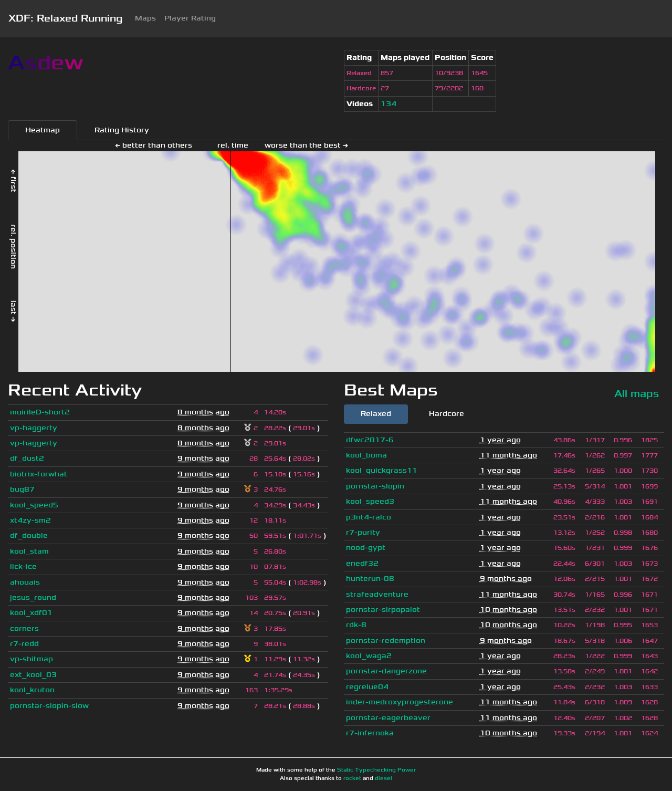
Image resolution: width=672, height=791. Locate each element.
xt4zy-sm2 (30, 520)
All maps (637, 394)
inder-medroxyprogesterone (400, 702)
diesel (384, 778)
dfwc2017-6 (370, 440)
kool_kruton (32, 690)
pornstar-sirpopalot (383, 610)
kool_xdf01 (31, 613)
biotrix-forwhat (39, 474)
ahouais (25, 582)
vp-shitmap (31, 659)
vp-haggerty (34, 428)
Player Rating (190, 18)
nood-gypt (366, 548)
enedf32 (362, 563)
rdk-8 (356, 625)
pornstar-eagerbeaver (388, 718)
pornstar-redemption (386, 641)
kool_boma (366, 455)
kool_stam (29, 551)
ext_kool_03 (33, 675)
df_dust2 (27, 458)
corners (24, 628)
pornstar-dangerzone (386, 671)
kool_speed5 (34, 505)
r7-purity (363, 532)
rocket (352, 778)
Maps (145, 18)
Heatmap (43, 130)
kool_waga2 (369, 656)
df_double (29, 535)
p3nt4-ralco (369, 517)
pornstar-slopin (375, 486)
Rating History (122, 130)
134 (388, 104)
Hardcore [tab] (447, 414)
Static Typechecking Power (376, 770)
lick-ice (23, 566)
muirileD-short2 (40, 412)
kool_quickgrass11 (382, 470)
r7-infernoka (370, 733)
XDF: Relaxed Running (65, 18)
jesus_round (33, 597)
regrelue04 (367, 687)
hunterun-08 (370, 579)
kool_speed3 (370, 501)
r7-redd (24, 644)
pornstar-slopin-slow (49, 706)
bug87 (22, 489)
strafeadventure (377, 594)
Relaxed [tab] (376, 414)
